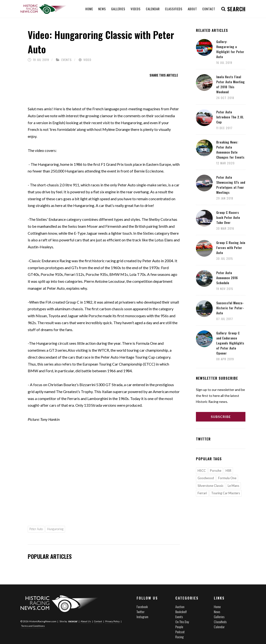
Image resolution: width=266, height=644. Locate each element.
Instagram (142, 617)
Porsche (216, 471)
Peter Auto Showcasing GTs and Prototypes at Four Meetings (231, 185)
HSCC (202, 471)
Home (217, 607)
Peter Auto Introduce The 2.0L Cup (230, 117)
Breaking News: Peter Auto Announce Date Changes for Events (230, 150)
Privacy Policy (112, 621)
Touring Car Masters (226, 493)
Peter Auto (36, 529)
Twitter (141, 612)
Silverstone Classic (211, 486)
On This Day (182, 622)
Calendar (219, 627)
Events (67, 60)
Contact (98, 621)
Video (87, 60)
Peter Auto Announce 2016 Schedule (227, 278)
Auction (180, 607)
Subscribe (221, 417)
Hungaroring (55, 529)
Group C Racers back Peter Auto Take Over (228, 217)
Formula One (227, 478)
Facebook (142, 607)
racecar (73, 621)
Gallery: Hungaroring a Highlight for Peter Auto (230, 49)
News (217, 612)
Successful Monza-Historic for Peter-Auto (230, 308)
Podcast (180, 632)
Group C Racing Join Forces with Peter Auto (231, 247)
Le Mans (233, 486)
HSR (228, 471)
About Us (86, 621)
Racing (179, 637)
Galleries (219, 617)
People (179, 627)
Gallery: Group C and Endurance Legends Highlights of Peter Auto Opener (230, 343)
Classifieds (220, 622)
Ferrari (202, 493)
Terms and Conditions (33, 626)
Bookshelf (181, 612)
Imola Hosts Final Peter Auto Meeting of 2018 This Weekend (230, 84)
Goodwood (206, 478)
